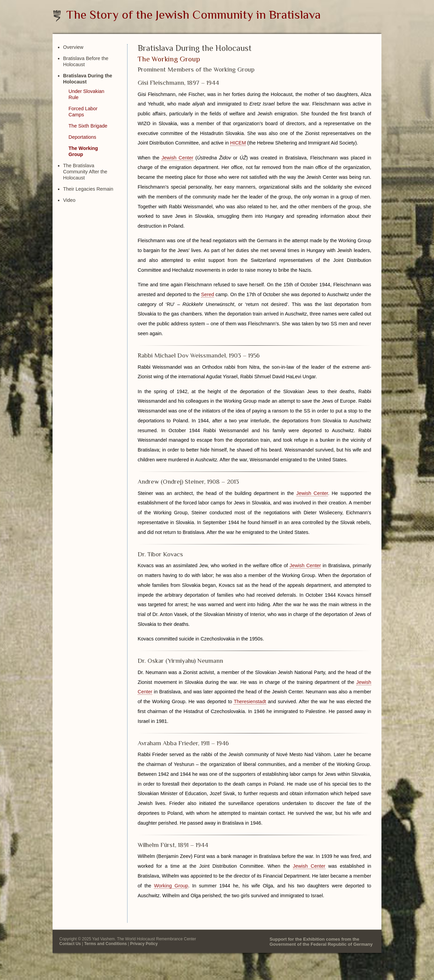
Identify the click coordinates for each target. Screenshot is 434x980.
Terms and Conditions (105, 944)
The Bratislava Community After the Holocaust (85, 172)
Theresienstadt (250, 702)
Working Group (171, 886)
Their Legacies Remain (88, 189)
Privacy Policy (144, 944)
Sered (208, 294)
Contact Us (70, 944)
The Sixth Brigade (88, 126)
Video (69, 200)
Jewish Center (177, 158)
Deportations (82, 137)
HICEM (238, 143)
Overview (73, 47)
